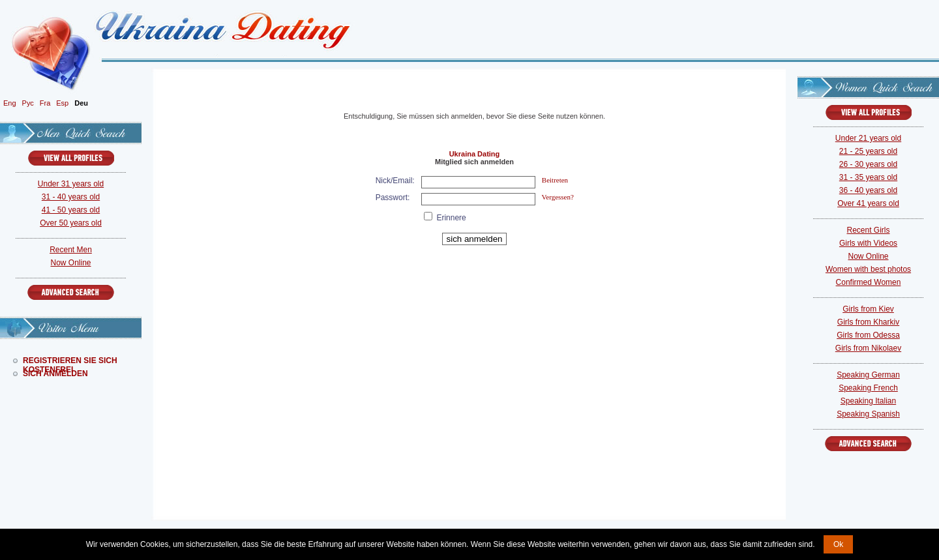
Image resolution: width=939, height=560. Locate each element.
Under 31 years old (71, 184)
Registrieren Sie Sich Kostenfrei (70, 361)
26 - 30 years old (868, 164)
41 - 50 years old (71, 210)
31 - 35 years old (868, 177)
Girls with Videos (868, 243)
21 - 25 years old (868, 151)
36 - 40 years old (868, 190)
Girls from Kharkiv (868, 322)
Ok (838, 544)
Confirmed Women (869, 282)
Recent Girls (868, 230)
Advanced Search (71, 292)
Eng (10, 103)
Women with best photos (868, 269)
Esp (62, 103)
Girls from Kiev (868, 309)
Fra (45, 103)
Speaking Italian (868, 401)
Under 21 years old (868, 138)
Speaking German (868, 375)
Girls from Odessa (868, 335)
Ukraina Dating (475, 154)
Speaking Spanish (868, 414)
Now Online (70, 263)
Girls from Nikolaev (868, 348)
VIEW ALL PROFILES (71, 158)
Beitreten (555, 180)
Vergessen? (558, 197)
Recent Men (71, 250)
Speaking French (868, 388)
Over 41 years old (868, 203)
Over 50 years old (71, 223)
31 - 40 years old (71, 197)
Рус (28, 103)
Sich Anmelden (55, 374)
